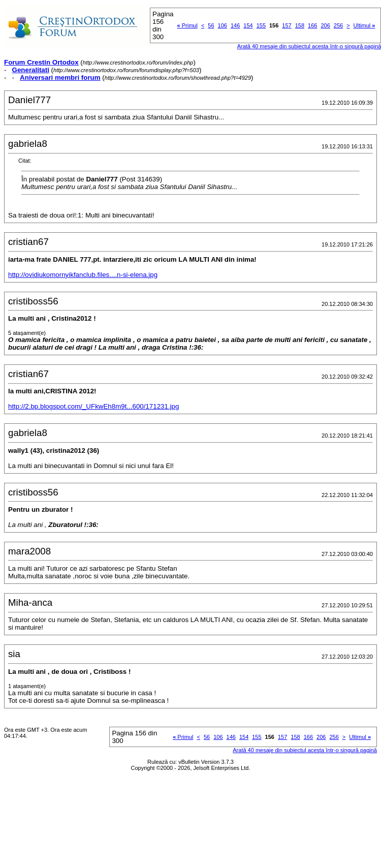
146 (235, 25)
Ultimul (364, 25)
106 (223, 25)
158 (300, 25)
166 (312, 25)
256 (338, 25)
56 (211, 25)
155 (261, 25)
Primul (187, 25)
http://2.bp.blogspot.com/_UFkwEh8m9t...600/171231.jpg (93, 406)
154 (248, 25)
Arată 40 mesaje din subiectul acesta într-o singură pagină (305, 750)
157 (287, 25)
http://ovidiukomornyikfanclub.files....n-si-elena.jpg (83, 275)
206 (325, 25)
